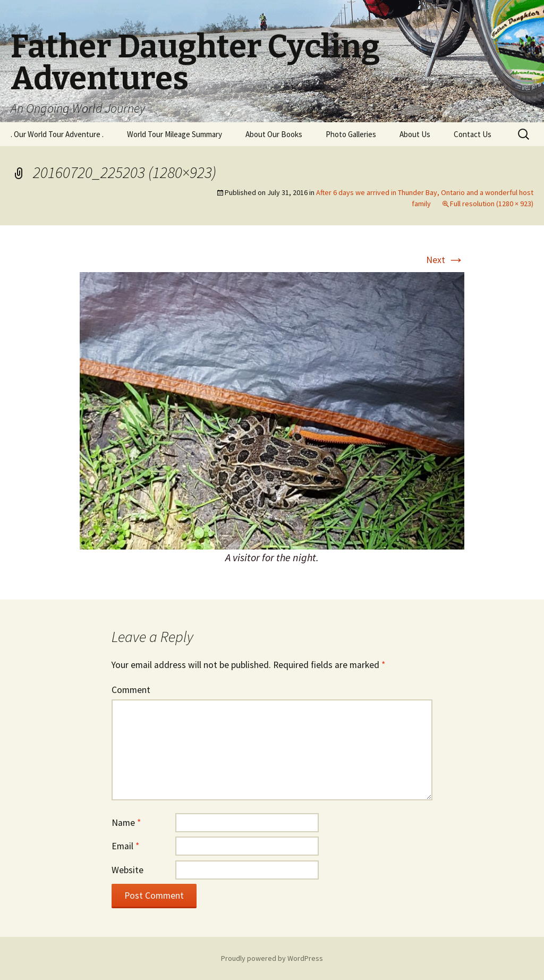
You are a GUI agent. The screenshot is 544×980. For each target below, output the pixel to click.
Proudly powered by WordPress (272, 958)
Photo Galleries (351, 134)
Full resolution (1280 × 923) (492, 204)
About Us (415, 134)
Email (125, 846)
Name (126, 823)
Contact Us (473, 134)
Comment (131, 690)
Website (127, 870)
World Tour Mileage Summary (175, 134)
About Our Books (274, 134)
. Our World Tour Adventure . (57, 134)
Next (445, 260)
